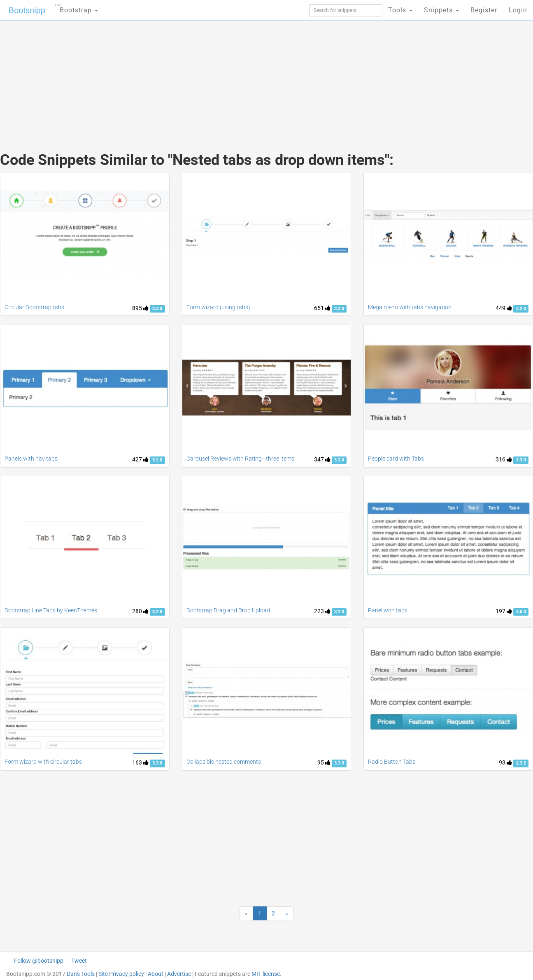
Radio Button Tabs (392, 762)
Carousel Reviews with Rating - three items (240, 459)
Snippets (441, 10)
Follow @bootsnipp (39, 961)
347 (322, 459)
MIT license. (266, 974)
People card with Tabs (396, 459)
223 (322, 611)
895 (140, 308)
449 (504, 308)
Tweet (79, 961)
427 (140, 459)
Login (518, 10)
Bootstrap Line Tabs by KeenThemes (51, 610)
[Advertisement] (205, 78)
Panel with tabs (388, 610)
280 (140, 611)
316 (504, 459)
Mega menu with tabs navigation (410, 307)
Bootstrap (76, 8)
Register (484, 10)
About (156, 974)
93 (505, 762)
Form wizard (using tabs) (218, 307)
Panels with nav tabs (31, 459)
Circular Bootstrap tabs (34, 307)
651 (322, 308)
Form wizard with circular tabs (43, 762)
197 (504, 611)
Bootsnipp (27, 10)
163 (140, 762)
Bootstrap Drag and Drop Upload (228, 610)
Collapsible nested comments (224, 762)
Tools (400, 10)
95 (324, 762)
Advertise (179, 974)
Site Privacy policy (121, 974)
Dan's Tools (81, 974)
